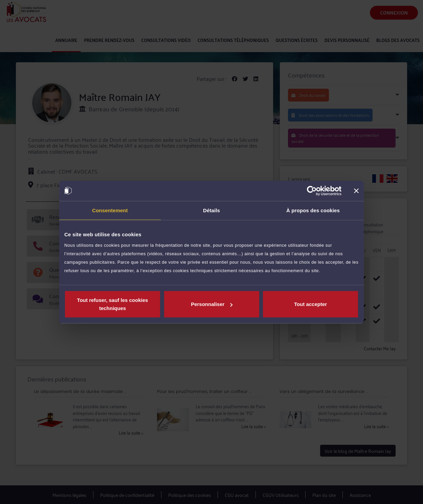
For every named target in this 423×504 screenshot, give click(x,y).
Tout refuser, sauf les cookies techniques (113, 304)
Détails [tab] (211, 210)
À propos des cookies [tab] (313, 210)
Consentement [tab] (110, 210)
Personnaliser (212, 304)
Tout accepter (310, 304)
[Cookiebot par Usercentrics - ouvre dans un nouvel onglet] (312, 191)
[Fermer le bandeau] (356, 191)
